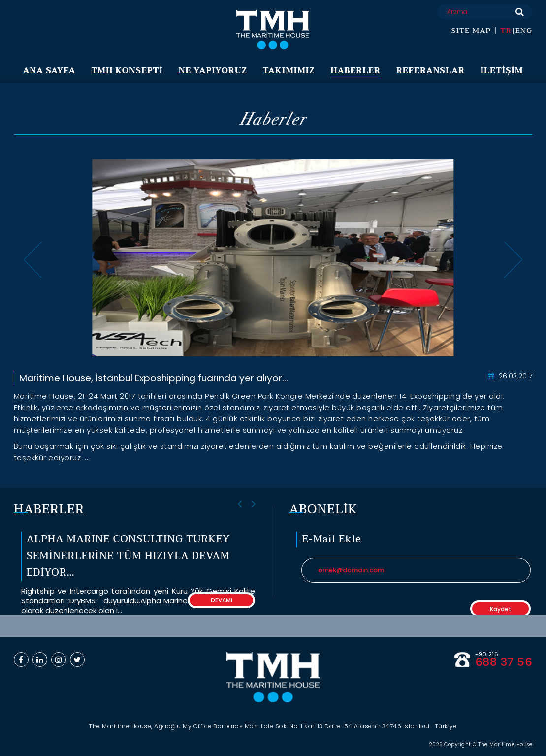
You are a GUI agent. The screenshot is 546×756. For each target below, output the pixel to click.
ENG (524, 31)
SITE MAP (471, 31)
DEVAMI (222, 600)
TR (506, 31)
